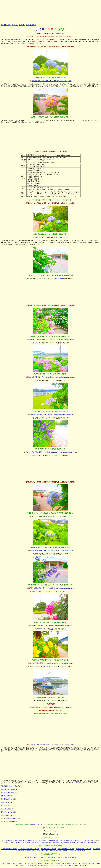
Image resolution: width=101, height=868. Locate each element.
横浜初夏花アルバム (77, 841)
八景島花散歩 (17, 841)
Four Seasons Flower (11, 821)
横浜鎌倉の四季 (6, 25)
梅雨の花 (83, 866)
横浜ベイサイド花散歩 (92, 841)
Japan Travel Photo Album (13, 818)
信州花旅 (44, 857)
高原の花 (22, 866)
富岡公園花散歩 (46, 842)
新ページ (15, 25)
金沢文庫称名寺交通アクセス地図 (29, 849)
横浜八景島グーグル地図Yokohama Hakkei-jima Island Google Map (52, 81)
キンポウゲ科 (58, 866)
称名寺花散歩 (27, 841)
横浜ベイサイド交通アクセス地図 (38, 851)
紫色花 (75, 864)
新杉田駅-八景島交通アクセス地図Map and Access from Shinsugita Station (52, 340)
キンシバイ (47, 666)
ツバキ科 (49, 866)
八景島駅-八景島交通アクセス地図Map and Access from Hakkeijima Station (52, 745)
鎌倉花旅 (28, 857)
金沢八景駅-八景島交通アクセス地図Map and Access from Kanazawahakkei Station (52, 452)
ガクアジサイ (59, 279)
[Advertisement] (51, 12)
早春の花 (34, 864)
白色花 (64, 864)
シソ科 (29, 866)
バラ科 (77, 866)
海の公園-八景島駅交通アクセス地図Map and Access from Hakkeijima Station (52, 377)
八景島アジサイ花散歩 (23, 842)
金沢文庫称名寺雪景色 (40, 841)
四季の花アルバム (6, 812)
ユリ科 (65, 866)
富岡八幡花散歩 (81, 842)
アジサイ (49, 86)
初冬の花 (21, 864)
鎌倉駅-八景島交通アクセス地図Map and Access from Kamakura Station (52, 551)
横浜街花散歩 (5, 802)
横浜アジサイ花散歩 (7, 793)
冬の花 (27, 864)
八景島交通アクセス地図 (8, 786)
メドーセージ (43, 591)
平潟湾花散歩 (36, 842)
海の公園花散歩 (53, 841)
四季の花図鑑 (5, 815)
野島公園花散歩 (65, 841)
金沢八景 (22, 25)
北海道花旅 (36, 857)
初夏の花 (46, 864)
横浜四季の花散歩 (6, 799)
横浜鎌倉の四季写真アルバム (39, 825)
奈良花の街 (51, 857)
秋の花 (15, 864)
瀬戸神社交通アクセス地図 (77, 851)
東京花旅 (59, 857)
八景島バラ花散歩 (9, 842)
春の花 (40, 864)
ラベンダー (58, 455)
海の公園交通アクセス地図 (66, 849)
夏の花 (3, 864)
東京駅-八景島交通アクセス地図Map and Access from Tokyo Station (52, 626)
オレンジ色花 (83, 864)
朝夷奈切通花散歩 (70, 842)
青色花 (53, 864)
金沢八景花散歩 (31, 25)
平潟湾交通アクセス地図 (84, 849)
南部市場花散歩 (58, 842)
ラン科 (34, 866)
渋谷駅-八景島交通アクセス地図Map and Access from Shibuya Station (52, 663)
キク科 (71, 866)
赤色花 (58, 864)
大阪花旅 (66, 857)
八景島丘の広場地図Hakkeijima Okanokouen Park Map (52, 237)
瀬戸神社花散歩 (93, 842)
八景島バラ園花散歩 (75, 783)
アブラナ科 (41, 866)
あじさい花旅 (5, 796)
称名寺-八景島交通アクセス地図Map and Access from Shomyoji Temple (52, 415)
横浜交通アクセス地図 (8, 789)
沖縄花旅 (73, 857)
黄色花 (70, 864)
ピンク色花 (92, 864)
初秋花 (9, 864)
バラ (52, 629)
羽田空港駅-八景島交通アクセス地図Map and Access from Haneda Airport (52, 588)
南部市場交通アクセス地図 (58, 851)
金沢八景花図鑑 (6, 809)
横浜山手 (4, 806)
